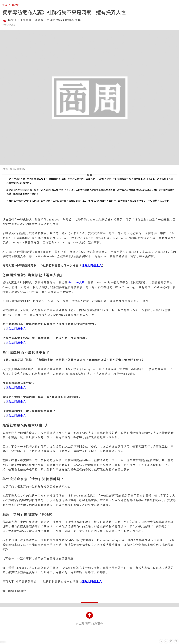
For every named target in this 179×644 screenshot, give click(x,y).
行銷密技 (14, 5)
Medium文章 (76, 283)
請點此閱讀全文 (92, 266)
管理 (5, 5)
